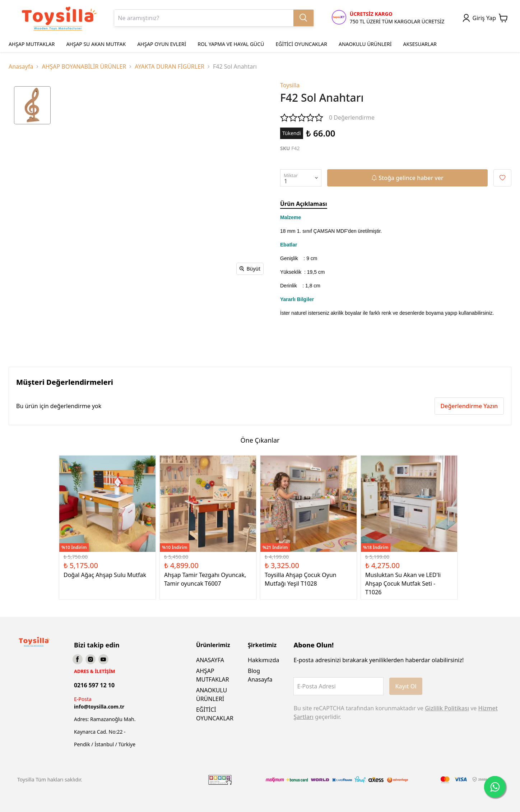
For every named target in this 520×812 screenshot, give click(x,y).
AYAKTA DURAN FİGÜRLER (170, 66)
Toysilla (290, 85)
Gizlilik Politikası (447, 708)
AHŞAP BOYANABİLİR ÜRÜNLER (84, 66)
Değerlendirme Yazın (469, 406)
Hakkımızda (263, 660)
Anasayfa (21, 66)
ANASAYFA (210, 660)
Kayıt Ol (406, 686)
